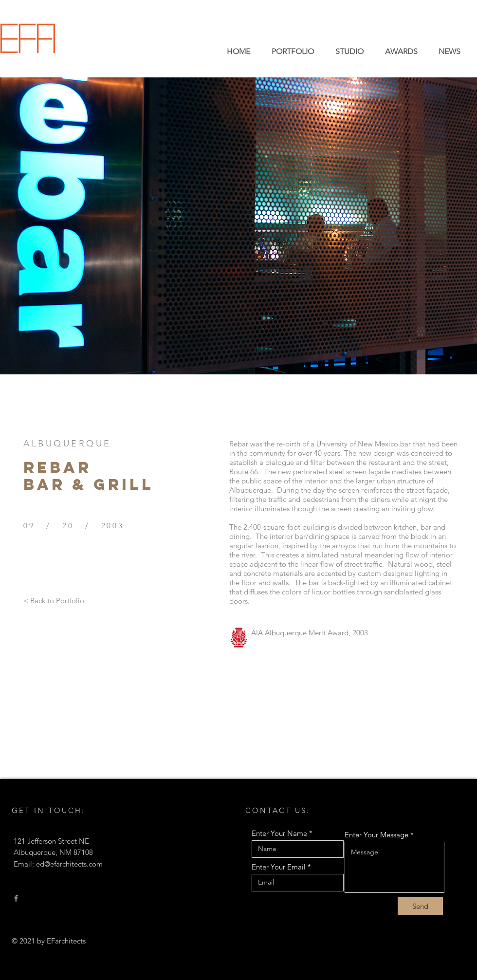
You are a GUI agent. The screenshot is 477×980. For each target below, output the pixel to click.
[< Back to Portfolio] (54, 600)
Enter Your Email (279, 867)
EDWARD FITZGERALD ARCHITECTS (128, 50)
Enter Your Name (279, 833)
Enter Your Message (376, 835)
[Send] (420, 906)
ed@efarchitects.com (69, 864)
